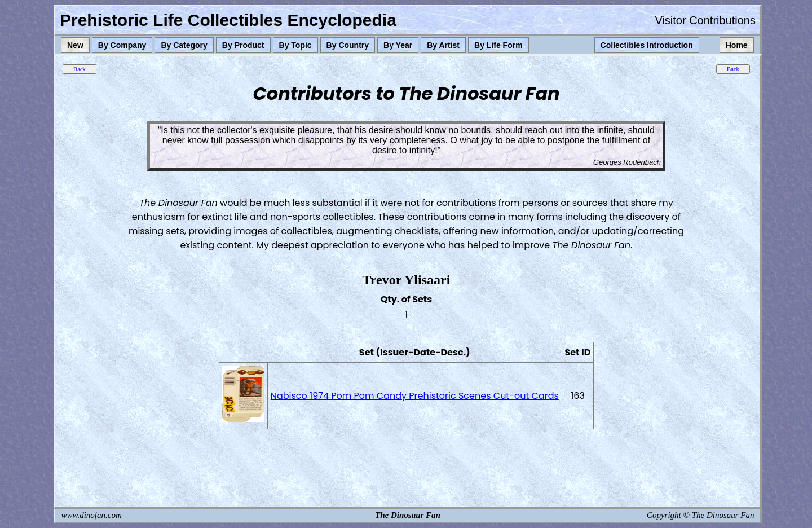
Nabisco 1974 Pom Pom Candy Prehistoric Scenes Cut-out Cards (415, 396)
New (75, 45)
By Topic (295, 45)
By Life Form (498, 45)
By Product (243, 45)
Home (737, 45)
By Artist (443, 45)
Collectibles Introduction (647, 45)
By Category (184, 45)
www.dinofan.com (92, 515)
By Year (398, 45)
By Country (348, 45)
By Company (122, 45)
